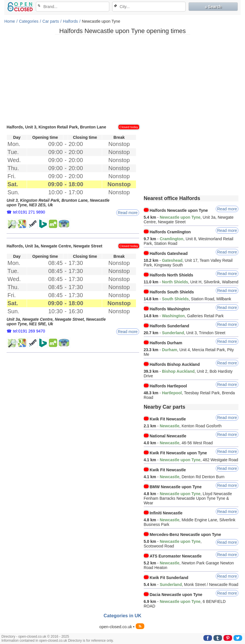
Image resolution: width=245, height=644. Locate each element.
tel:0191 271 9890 (29, 212)
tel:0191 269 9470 (29, 331)
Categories (29, 21)
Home (10, 21)
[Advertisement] (122, 79)
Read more (128, 213)
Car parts (51, 21)
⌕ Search (213, 7)
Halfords (70, 21)
